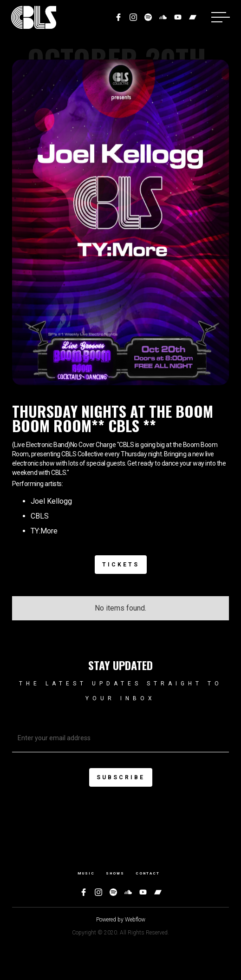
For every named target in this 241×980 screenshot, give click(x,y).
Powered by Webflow (121, 920)
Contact (148, 873)
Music (86, 873)
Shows (115, 873)
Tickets (121, 565)
